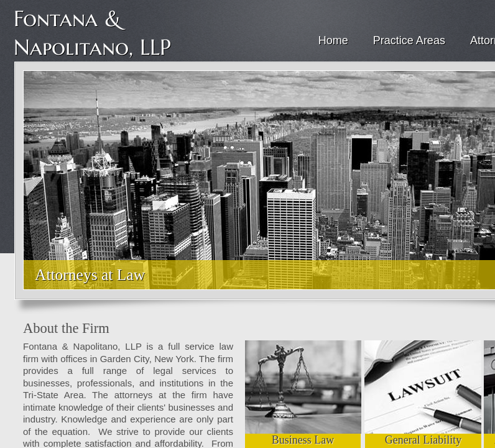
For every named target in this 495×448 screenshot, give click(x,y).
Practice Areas (409, 40)
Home (333, 40)
